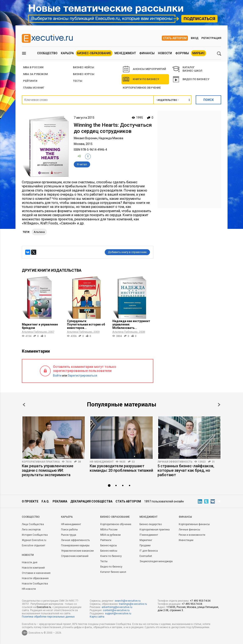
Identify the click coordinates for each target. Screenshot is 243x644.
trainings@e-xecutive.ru (133, 604)
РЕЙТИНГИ (30, 81)
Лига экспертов (31, 530)
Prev (24, 405)
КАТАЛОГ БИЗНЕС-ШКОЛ (187, 69)
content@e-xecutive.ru (116, 610)
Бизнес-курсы (84, 74)
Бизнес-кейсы (109, 551)
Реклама (60, 501)
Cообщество (31, 517)
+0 (79, 156)
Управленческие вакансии (77, 551)
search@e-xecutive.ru (128, 601)
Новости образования (35, 578)
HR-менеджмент (102, 462)
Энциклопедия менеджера (156, 561)
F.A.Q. (45, 501)
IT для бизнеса (149, 551)
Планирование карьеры (75, 545)
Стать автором (175, 38)
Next (219, 405)
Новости (165, 53)
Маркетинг (146, 540)
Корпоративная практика (41, 462)
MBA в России (109, 530)
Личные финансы (189, 530)
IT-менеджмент (149, 535)
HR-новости (29, 589)
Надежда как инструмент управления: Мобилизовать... (131, 324)
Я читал (82, 164)
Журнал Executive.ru (34, 540)
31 (213, 462)
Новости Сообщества (35, 584)
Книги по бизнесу (141, 79)
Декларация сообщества (91, 501)
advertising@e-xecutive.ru (117, 607)
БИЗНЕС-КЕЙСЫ (84, 67)
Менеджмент (125, 53)
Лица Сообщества (33, 524)
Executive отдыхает (34, 545)
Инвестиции (186, 540)
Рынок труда (69, 535)
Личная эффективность (175, 462)
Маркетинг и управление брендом (40, 326)
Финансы (147, 53)
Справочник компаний (75, 556)
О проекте (30, 501)
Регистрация (211, 38)
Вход (195, 38)
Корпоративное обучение (142, 88)
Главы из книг (34, 88)
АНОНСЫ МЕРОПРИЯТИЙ (145, 69)
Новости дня (30, 562)
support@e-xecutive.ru (118, 613)
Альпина (39, 232)
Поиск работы (69, 530)
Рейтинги (106, 540)
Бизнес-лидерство (151, 524)
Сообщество (47, 53)
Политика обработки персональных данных (48, 617)
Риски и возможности (192, 535)
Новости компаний (33, 568)
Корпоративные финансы (194, 524)
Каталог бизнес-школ (113, 572)
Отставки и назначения (36, 573)
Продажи (145, 545)
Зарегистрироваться (82, 376)
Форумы (182, 53)
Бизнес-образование (94, 53)
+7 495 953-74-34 (200, 601)
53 (133, 462)
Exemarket (146, 556)
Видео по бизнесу (191, 79)
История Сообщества (35, 535)
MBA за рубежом (35, 74)
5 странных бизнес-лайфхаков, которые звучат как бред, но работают (186, 470)
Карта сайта (97, 617)
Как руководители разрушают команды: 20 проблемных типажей (121, 468)
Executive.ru (44, 607)
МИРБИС (199, 53)
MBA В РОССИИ (33, 67)
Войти (57, 376)
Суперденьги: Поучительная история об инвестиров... (86, 324)
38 (79, 462)
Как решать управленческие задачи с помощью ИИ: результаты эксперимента (48, 470)
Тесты (78, 81)
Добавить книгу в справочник (127, 252)
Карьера (67, 53)
